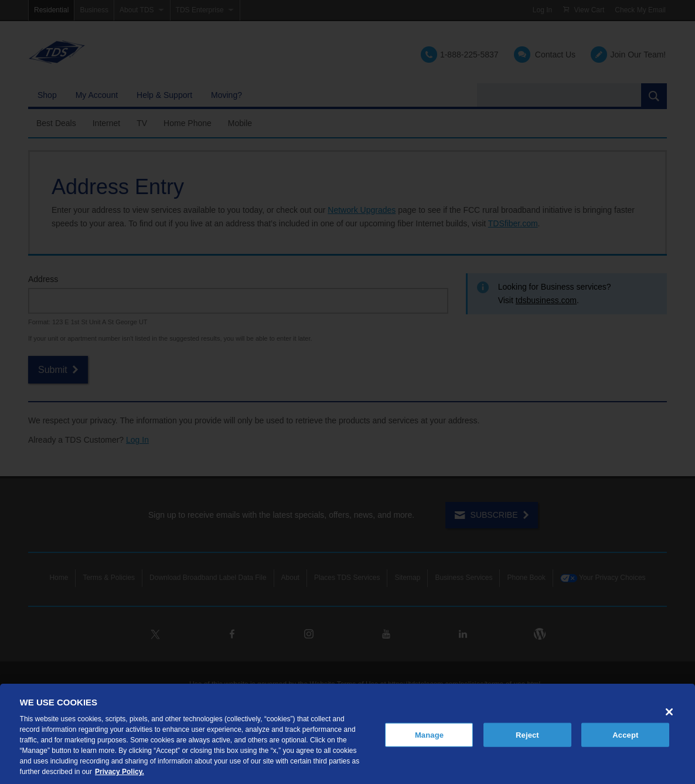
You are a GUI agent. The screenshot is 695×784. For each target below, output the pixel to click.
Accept (625, 734)
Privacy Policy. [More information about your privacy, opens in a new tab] (120, 772)
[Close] (669, 712)
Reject (527, 734)
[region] (347, 734)
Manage (429, 734)
